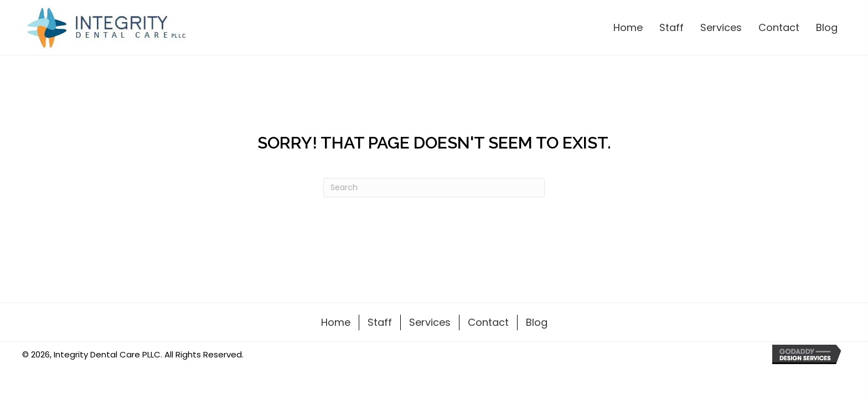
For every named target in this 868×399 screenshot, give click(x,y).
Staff (380, 322)
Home (336, 322)
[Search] (434, 188)
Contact (488, 322)
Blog (537, 322)
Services (430, 322)
